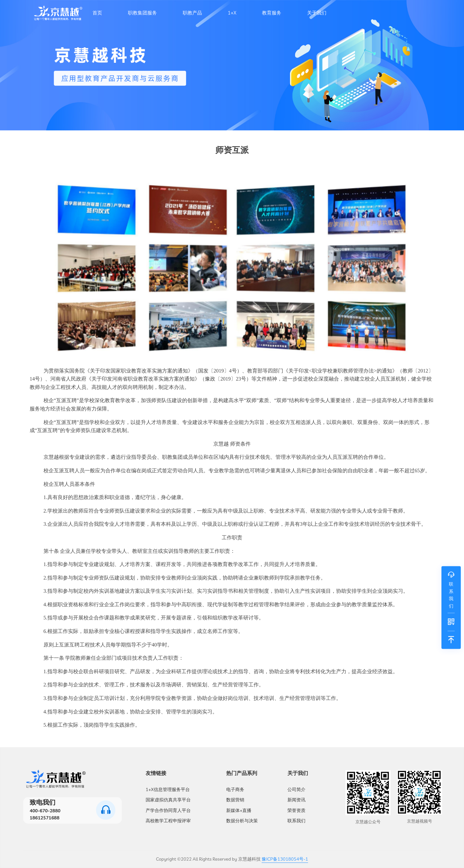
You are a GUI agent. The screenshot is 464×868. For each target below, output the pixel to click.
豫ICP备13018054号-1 (285, 859)
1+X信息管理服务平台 (168, 789)
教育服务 (272, 13)
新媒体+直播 (239, 810)
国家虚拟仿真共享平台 (168, 800)
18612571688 (44, 818)
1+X (232, 13)
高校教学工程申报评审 (168, 821)
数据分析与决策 (242, 821)
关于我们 (317, 13)
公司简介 (296, 789)
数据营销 (235, 800)
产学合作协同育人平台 (168, 810)
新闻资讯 (296, 800)
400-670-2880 (45, 811)
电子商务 (235, 789)
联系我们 (296, 821)
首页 (97, 13)
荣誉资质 (296, 810)
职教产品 (192, 13)
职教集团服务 (142, 13)
